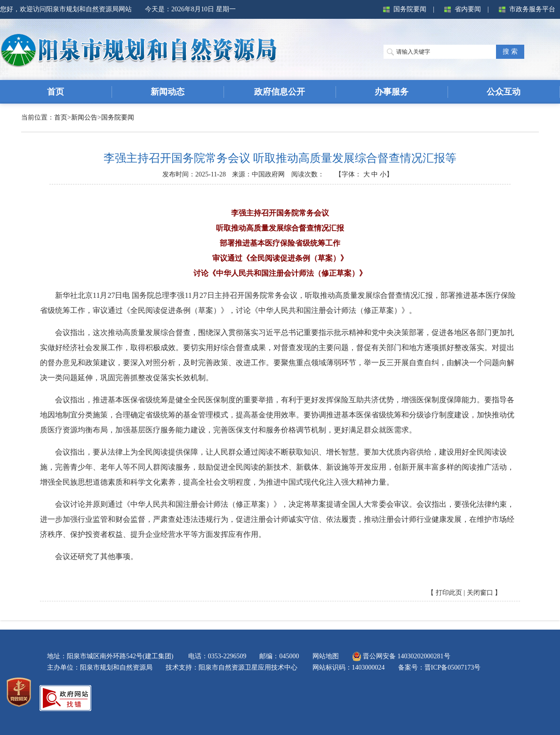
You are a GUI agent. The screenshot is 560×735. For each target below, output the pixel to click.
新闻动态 (168, 92)
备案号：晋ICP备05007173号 (440, 667)
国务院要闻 (403, 9)
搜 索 (510, 52)
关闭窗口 (480, 593)
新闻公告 (84, 117)
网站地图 (326, 656)
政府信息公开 (280, 92)
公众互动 (504, 92)
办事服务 (392, 92)
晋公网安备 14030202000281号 (401, 656)
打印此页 (449, 593)
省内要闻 (461, 9)
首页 (61, 117)
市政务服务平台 (525, 9)
